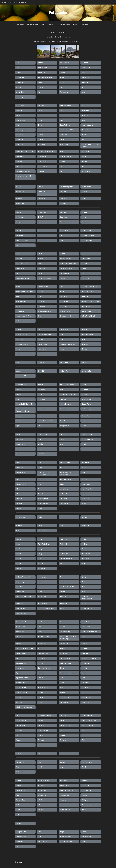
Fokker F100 (64, 273)
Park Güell (63, 544)
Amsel (62, 77)
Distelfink (63, 217)
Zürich (84, 842)
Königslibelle (64, 426)
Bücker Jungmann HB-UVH (24, 177)
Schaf (40, 627)
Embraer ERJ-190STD (89, 235)
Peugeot (41, 549)
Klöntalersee (43, 409)
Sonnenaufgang (65, 663)
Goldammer (64, 301)
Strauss (41, 697)
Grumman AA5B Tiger (24, 316)
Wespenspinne (65, 795)
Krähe (19, 421)
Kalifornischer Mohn (67, 385)
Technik (41, 725)
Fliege (84, 268)
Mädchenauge (43, 504)
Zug (39, 837)
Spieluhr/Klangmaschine (68, 673)
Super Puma (86, 702)
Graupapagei (86, 306)
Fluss (40, 273)
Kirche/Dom (42, 399)
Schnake (19, 637)
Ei (39, 231)
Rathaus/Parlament (23, 577)
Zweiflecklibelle (65, 837)
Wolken (41, 810)
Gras (18, 306)
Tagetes (63, 716)
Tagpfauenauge (87, 716)
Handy (40, 329)
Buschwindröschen (23, 171)
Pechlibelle (86, 544)
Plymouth (20, 564)
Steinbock (85, 683)
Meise (40, 479)
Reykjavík (85, 582)
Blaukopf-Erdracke (88, 130)
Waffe (19, 780)
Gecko (62, 287)
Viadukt (63, 762)
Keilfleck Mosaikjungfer (68, 394)
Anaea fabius (86, 77)
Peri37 (19, 549)
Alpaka (62, 73)
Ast (61, 87)
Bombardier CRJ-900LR (25, 152)
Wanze (19, 785)
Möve (84, 504)
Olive (40, 526)
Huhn (62, 349)
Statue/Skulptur (22, 683)
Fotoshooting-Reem (23, 278)
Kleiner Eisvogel (66, 404)
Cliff (40, 204)
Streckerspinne (65, 697)
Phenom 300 (86, 554)
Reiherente (64, 582)
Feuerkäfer (42, 259)
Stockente (64, 692)
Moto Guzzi (42, 494)
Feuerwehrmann (22, 263)
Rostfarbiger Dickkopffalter (87, 598)
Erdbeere (63, 240)
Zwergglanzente (22, 842)
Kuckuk (63, 421)
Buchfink (20, 166)
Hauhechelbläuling (45, 334)
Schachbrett (21, 627)
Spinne (84, 673)
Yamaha (19, 823)
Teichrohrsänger (88, 725)
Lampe (62, 434)
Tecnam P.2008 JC (66, 725)
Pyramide (41, 568)
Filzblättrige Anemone (68, 263)
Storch (84, 692)
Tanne (40, 721)
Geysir (19, 296)
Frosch (62, 278)
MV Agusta (64, 499)
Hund (18, 354)
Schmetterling (65, 632)
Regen (84, 577)
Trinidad (41, 740)
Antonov (85, 82)
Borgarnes (20, 156)
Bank (40, 110)
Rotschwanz (21, 608)
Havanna (19, 339)
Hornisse (85, 344)
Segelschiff (86, 649)
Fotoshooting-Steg (45, 278)
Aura (40, 92)
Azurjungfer (21, 97)
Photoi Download (64, 24)
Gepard (41, 292)
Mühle (40, 509)
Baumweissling (87, 110)
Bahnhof (41, 106)
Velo (40, 762)
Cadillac (41, 187)
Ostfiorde (41, 531)
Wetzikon (85, 795)
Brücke (84, 161)
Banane (19, 110)
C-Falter (19, 187)
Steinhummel (21, 688)
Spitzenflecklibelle (23, 678)
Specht (84, 668)
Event (18, 245)
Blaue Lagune (21, 130)
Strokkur (20, 702)
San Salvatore (87, 622)
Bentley (41, 115)
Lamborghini (43, 434)
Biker (62, 120)
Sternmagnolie (87, 688)
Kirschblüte (64, 399)
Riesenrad (20, 587)
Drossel (63, 222)
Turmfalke (42, 745)
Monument (20, 494)
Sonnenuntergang (45, 668)
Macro (19, 462)
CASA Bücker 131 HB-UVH (46, 193)
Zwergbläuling (87, 837)
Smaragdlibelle (65, 658)
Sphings (41, 673)
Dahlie (19, 212)
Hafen (19, 329)
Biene (40, 120)
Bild (18, 125)
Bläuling (63, 140)
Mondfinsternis (65, 489)
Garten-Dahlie (43, 287)
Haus (62, 334)
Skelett (19, 658)
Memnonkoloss (65, 479)
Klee (40, 404)
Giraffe (41, 296)
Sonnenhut (20, 668)
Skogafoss (42, 658)
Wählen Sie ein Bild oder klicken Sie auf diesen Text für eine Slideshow (58, 41)
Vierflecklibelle (87, 762)
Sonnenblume (87, 663)
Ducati (84, 222)
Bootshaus (85, 152)
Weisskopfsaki (87, 790)
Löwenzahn (42, 454)
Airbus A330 (64, 68)
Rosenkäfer (42, 597)
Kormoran (20, 416)
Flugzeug (20, 273)
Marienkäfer (21, 467)
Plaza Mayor (86, 559)
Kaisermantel (21, 385)
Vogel (62, 767)
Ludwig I (19, 449)
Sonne (40, 663)
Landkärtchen (87, 434)
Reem (62, 577)
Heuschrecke (43, 344)
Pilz (39, 559)
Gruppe (41, 316)
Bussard (41, 171)
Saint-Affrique (43, 622)
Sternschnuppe (22, 692)
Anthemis (42, 82)
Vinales (41, 767)
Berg (62, 115)
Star (61, 678)
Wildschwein (43, 805)
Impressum (19, 862)
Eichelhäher (64, 231)
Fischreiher (20, 268)
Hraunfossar (42, 349)
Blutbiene (20, 140)
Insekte (41, 362)
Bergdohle (85, 115)
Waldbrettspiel (43, 780)
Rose (83, 592)
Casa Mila (63, 192)
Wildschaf (20, 805)
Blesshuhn (64, 135)
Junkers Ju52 (86, 371)
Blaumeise (20, 135)
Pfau (61, 549)
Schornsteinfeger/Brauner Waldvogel (68, 638)
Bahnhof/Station (66, 106)
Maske (84, 467)
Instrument (64, 362)
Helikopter (64, 339)
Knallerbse (64, 409)
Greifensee (20, 311)
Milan (40, 484)
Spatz (62, 668)
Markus (63, 467)
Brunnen (63, 161)
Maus (84, 472)
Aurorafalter (64, 92)
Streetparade (86, 697)
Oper (62, 526)
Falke (40, 254)
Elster (62, 235)
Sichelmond (64, 653)
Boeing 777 (64, 145)
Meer (18, 479)
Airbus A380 (86, 68)
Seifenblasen (21, 653)
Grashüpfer (64, 306)
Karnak (19, 394)
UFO (40, 754)
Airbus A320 (42, 68)
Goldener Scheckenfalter (90, 301)
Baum (62, 110)
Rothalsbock (43, 604)
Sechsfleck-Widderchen (25, 649)
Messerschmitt (22, 484)
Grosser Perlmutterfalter (90, 311)
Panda (40, 539)
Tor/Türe (19, 735)
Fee (83, 254)
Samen (62, 622)
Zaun (40, 832)
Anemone (20, 82)
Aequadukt (85, 63)
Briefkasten (42, 161)
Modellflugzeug (87, 484)
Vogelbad (85, 767)
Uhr (61, 754)
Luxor (62, 449)
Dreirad (41, 222)
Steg (40, 683)
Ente (40, 240)
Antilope (63, 82)
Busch (84, 166)
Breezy (84, 156)
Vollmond (20, 772)
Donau (84, 217)
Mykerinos (85, 499)
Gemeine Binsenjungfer (25, 292)
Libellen (52, 24)
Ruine (62, 608)
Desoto (84, 212)
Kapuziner (85, 389)
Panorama (63, 539)
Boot (62, 152)
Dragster (20, 222)
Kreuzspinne (86, 416)
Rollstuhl (63, 592)
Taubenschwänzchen (89, 721)
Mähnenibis (64, 504)
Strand (19, 697)
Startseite (20, 24)
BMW (84, 140)
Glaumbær (85, 296)
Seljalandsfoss (43, 653)
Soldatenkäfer (21, 663)
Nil (61, 517)
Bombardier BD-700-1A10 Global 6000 (91, 146)
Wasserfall (42, 785)
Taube (62, 721)
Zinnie (84, 832)
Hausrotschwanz (87, 334)
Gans (18, 287)
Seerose (63, 649)
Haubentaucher (22, 334)
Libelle (41, 444)
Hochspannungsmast (67, 344)
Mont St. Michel (87, 489)
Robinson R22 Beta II (67, 587)
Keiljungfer (85, 394)
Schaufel (63, 627)
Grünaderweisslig (66, 316)
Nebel (40, 517)
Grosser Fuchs (65, 311)
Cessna (84, 192)
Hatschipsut (86, 329)
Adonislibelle (64, 63)
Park (18, 544)
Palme (19, 539)
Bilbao (84, 120)
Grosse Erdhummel (45, 311)
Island (84, 362)
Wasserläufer (65, 785)
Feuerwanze (86, 259)
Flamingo (41, 268)
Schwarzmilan (43, 644)
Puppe (19, 568)
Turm (18, 745)
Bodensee (42, 145)
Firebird (84, 263)
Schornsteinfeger (44, 637)
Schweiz (85, 644)
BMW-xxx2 (20, 145)
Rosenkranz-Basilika (24, 597)
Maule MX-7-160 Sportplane (44, 473)
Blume (84, 135)
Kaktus (41, 385)
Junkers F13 (64, 371)
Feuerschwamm (65, 259)
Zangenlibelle (21, 832)
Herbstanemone (22, 344)
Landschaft (20, 439)
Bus (61, 166)
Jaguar (19, 371)
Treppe (19, 740)
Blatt (40, 125)
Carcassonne (86, 187)
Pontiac (41, 564)
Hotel (18, 349)
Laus (40, 439)
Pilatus (19, 559)
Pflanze (19, 554)
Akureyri (19, 73)
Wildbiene (42, 800)
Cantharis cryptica (66, 187)
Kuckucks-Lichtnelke (46, 421)
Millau (62, 484)
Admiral (41, 63)
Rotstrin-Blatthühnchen (47, 608)
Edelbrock (20, 231)
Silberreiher (86, 653)
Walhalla (85, 780)
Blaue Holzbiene (87, 125)
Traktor (63, 735)
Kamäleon (42, 389)
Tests (76, 24)
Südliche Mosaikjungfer (25, 707)
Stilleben (41, 692)
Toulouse (41, 735)
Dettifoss (20, 217)
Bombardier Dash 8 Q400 (47, 152)
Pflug (40, 554)
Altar (83, 73)
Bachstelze (20, 106)
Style (40, 702)
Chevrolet (63, 199)
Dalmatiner (42, 212)
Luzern (84, 449)
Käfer (40, 426)
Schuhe (84, 637)
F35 (18, 254)
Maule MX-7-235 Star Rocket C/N (67, 473)
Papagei (85, 539)
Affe (18, 68)
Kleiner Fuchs (86, 404)
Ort (18, 531)
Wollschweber (65, 810)
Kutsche (85, 421)
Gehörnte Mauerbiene (89, 287)
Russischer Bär (87, 608)
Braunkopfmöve (66, 156)
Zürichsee (20, 846)
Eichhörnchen (87, 231)
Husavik (41, 354)
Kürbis (84, 426)
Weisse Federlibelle (67, 790)
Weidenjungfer (43, 790)
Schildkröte (20, 632)
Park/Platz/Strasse (45, 544)
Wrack (84, 810)
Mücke (19, 509)
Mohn (18, 489)
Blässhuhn (42, 140)
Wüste (19, 815)
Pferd (84, 549)
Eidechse (20, 235)
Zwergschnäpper (66, 842)
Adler (18, 63)
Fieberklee (42, 263)
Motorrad (63, 494)
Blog (44, 24)
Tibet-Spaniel (43, 730)
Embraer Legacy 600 (24, 240)
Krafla (40, 416)
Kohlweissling (86, 409)
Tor (83, 730)
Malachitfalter (65, 462)
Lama (18, 434)
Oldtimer (19, 526)
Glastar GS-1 (64, 296)
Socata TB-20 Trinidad (89, 658)
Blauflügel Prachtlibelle (68, 130)
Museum (19, 499)
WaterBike (85, 785)
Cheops (19, 199)
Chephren (42, 199)
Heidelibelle (42, 339)
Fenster (19, 259)
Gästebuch (85, 24)
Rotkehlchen (64, 604)
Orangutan (85, 526)
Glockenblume (21, 301)
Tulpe (84, 740)
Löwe (18, 454)
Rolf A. (40, 592)
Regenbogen (21, 582)
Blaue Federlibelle (66, 125)
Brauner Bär (42, 156)
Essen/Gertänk (87, 240)
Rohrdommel (21, 592)
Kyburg (19, 426)
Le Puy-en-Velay (87, 439)
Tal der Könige (21, 721)
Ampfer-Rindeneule (45, 77)
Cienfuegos (20, 204)
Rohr (83, 587)
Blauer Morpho (43, 130)
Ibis (18, 362)
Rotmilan (85, 604)
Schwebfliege (65, 644)
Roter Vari (20, 604)
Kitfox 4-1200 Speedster (25, 404)
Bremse (19, 161)
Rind (40, 587)
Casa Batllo (20, 192)
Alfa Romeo (42, 73)
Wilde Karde (64, 800)
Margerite (85, 462)
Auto (83, 92)
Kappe (62, 389)
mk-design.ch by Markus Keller (14, 2)
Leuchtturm (21, 444)
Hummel (85, 349)
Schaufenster (86, 627)
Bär (61, 171)
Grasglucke (42, 306)
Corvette (63, 204)
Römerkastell (21, 613)
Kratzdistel (64, 416)
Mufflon (84, 494)
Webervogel (21, 790)
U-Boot (19, 754)
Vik (18, 767)
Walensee (63, 780)
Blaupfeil (41, 135)
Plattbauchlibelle (66, 559)
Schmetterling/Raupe (89, 632)
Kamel (84, 385)
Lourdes (85, 444)
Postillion (63, 564)
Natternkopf (21, 517)
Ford (83, 273)
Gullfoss (19, 321)
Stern (62, 688)
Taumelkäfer (21, 725)
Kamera (19, 389)
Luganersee (42, 449)
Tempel (19, 730)
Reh (40, 582)
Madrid (41, 462)
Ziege (62, 832)
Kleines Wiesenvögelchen (23, 410)
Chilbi (84, 199)
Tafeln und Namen (44, 716)
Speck (19, 673)
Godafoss (41, 301)
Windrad (63, 805)
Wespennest (43, 795)
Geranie (63, 292)
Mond (40, 489)
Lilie (61, 444)
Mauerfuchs (21, 472)
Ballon (84, 106)
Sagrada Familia (22, 622)
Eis (39, 235)
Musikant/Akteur (44, 499)
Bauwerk (20, 115)
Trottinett (63, 740)
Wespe (19, 795)
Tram (83, 735)
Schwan (19, 644)
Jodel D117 (42, 371)
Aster (84, 87)
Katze (40, 394)
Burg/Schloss (43, 166)
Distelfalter (42, 217)
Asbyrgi (41, 87)
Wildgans (85, 800)
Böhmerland (86, 171)
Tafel (18, 716)
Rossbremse (64, 597)
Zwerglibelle (42, 842)
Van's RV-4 (20, 762)
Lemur (62, 439)
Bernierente (21, 120)
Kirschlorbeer (87, 399)
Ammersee (20, 77)
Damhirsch (64, 212)
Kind (18, 399)
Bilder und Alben (33, 24)
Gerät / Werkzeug (88, 292)
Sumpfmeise (64, 702)
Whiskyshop (21, 800)
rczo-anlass (42, 577)
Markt (40, 467)
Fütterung (85, 278)
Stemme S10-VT (44, 688)
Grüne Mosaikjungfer (89, 316)
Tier (61, 730)
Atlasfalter (20, 92)
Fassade (63, 254)
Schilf (40, 632)
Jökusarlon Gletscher (24, 376)
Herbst (84, 339)
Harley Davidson (65, 329)
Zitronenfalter (21, 837)
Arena (19, 87)
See (40, 649)
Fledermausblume (66, 268)
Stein (62, 683)
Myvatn (19, 504)
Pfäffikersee (64, 554)
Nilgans (84, 517)
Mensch (84, 479)
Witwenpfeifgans (88, 805)
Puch (83, 564)
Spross (41, 678)
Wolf (18, 810)
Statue (84, 678)
